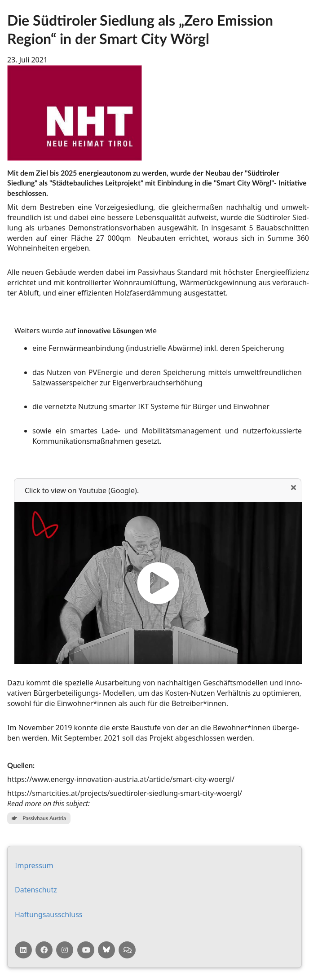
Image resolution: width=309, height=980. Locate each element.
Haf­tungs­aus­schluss (49, 914)
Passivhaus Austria (39, 818)
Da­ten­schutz (36, 890)
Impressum (34, 865)
